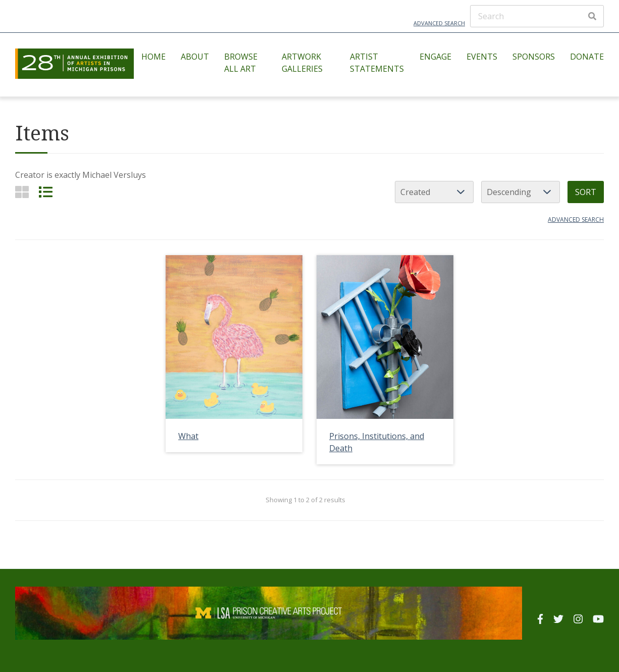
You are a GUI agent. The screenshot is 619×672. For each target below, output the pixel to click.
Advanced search (576, 220)
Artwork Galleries (302, 63)
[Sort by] (434, 192)
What (188, 436)
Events (482, 57)
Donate (587, 57)
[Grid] (22, 192)
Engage (435, 57)
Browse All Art (241, 63)
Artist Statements (377, 63)
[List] (46, 192)
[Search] (537, 16)
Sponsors (534, 57)
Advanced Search (439, 23)
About (195, 57)
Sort (586, 192)
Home (153, 57)
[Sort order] (521, 192)
